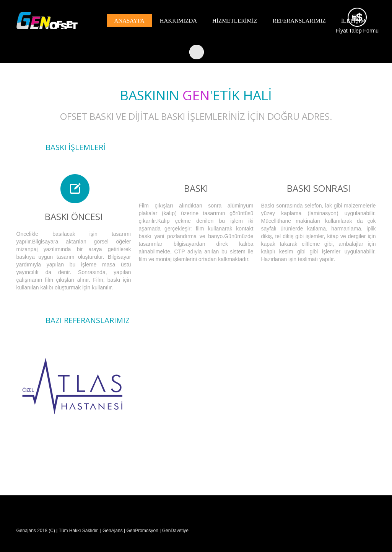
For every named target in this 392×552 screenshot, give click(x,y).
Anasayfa (129, 21)
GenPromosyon (142, 531)
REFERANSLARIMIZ (299, 21)
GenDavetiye (175, 531)
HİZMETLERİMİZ (235, 21)
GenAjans (112, 531)
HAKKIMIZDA (179, 21)
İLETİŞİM (353, 21)
